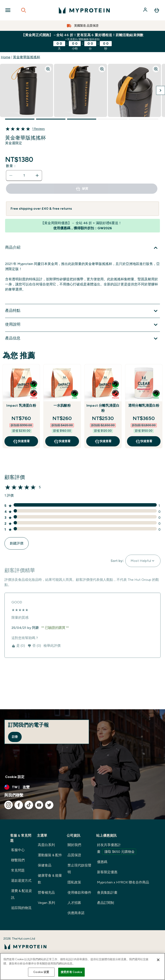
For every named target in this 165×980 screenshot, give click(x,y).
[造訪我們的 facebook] (19, 805)
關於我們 (74, 845)
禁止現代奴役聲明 (79, 869)
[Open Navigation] (8, 10)
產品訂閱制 (106, 903)
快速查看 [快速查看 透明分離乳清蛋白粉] (144, 441)
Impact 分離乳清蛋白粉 (103, 408)
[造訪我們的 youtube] (39, 805)
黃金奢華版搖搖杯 (27, 57)
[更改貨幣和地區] (82, 787)
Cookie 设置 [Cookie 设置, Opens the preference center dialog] (41, 972)
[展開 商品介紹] (82, 248)
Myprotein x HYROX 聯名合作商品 (123, 882)
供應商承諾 (76, 913)
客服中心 (18, 850)
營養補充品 (46, 892)
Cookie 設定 (15, 777)
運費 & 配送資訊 (21, 894)
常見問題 (18, 870)
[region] (82, 966)
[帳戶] (146, 10)
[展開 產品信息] (82, 339)
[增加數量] (37, 175)
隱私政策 (74, 882)
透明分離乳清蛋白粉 (144, 405)
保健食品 (45, 865)
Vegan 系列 (46, 903)
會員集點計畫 (107, 892)
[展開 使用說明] (82, 325)
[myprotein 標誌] (84, 10)
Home (6, 57)
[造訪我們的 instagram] (8, 805)
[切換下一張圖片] (161, 90)
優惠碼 (102, 862)
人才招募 (74, 903)
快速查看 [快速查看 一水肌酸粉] (62, 441)
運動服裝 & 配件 (50, 855)
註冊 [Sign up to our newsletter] (15, 737)
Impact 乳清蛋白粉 (21, 405)
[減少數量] (11, 175)
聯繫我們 (18, 860)
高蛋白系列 (46, 845)
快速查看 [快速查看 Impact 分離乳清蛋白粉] (103, 441)
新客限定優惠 (107, 872)
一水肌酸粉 (62, 405)
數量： (11, 166)
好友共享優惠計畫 (117, 849)
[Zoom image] (48, 69)
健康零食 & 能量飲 (50, 879)
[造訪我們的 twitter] (49, 805)
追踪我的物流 (21, 908)
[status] (24, 175)
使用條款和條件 (79, 892)
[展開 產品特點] (82, 311)
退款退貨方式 (21, 881)
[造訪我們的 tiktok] (29, 805)
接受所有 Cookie (71, 972)
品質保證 (74, 855)
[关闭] (158, 960)
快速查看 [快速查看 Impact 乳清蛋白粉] (21, 441)
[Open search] (24, 10)
